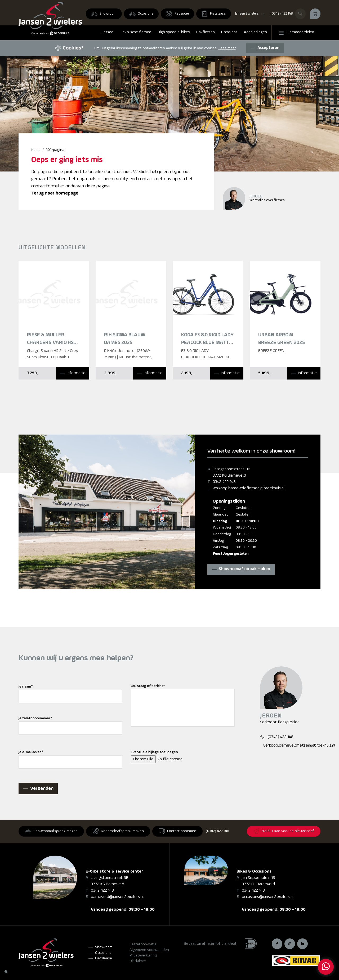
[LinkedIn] (302, 944)
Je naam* (26, 687)
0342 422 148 (224, 482)
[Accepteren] (265, 48)
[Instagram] (290, 944)
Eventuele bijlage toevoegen (154, 752)
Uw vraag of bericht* (148, 686)
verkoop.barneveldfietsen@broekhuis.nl (249, 488)
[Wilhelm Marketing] (6, 972)
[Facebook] (277, 944)
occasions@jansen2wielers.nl (268, 897)
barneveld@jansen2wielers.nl (117, 897)
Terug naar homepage (55, 193)
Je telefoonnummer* (35, 718)
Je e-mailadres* (31, 752)
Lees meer (227, 48)
